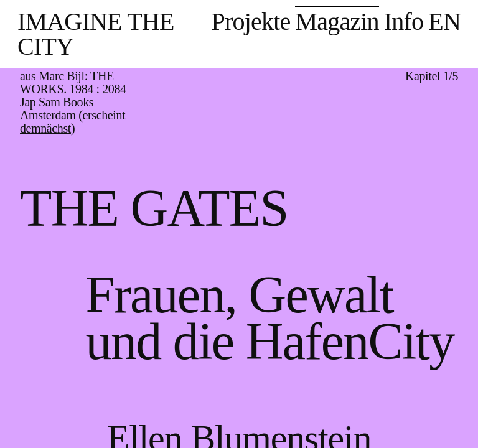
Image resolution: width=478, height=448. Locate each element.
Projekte (251, 21)
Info (404, 21)
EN (444, 21)
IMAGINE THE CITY (96, 34)
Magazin (337, 21)
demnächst (45, 128)
